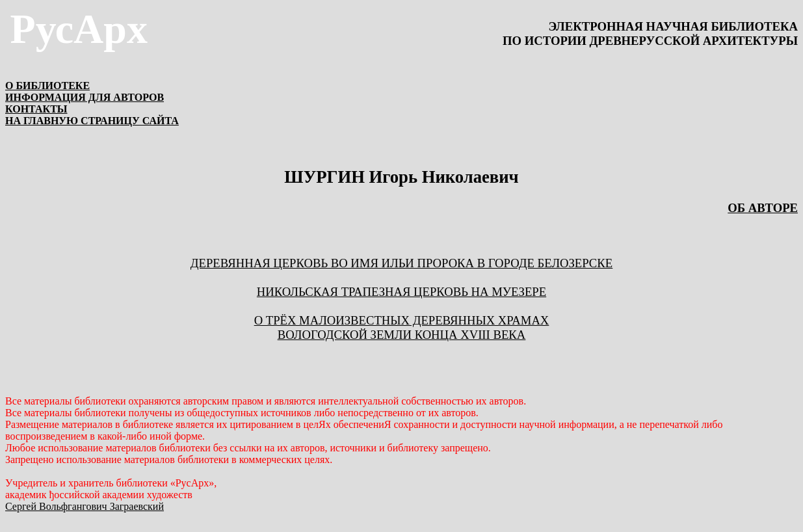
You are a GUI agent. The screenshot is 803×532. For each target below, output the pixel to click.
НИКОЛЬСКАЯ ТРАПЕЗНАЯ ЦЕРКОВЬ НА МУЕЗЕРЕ (401, 292)
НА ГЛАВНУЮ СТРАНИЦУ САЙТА (92, 121)
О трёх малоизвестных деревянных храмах (402, 320)
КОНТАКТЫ (36, 109)
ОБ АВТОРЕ (763, 208)
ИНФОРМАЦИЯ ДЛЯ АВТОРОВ (85, 97)
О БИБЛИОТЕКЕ (47, 86)
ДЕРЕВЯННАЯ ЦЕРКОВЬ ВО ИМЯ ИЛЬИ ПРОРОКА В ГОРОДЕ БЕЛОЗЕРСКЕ (401, 263)
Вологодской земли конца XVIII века (401, 335)
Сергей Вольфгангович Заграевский (85, 506)
